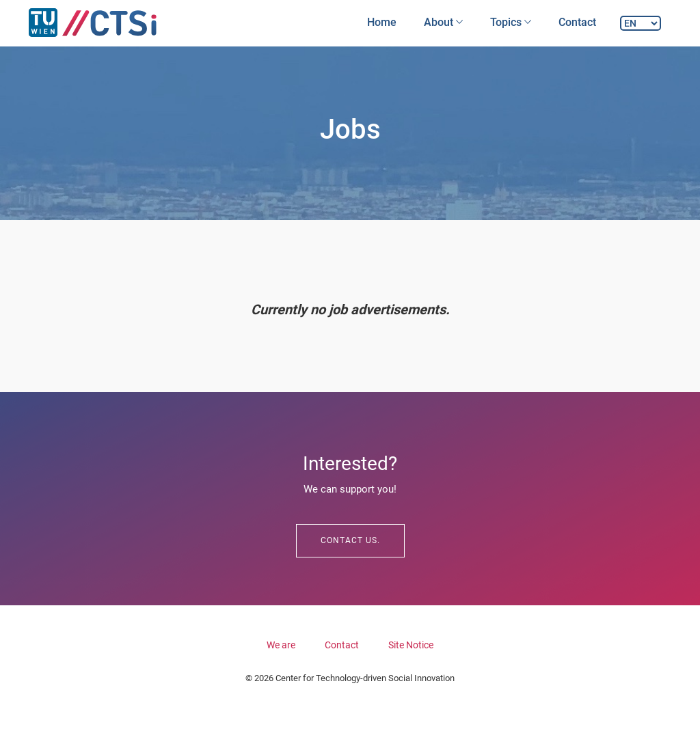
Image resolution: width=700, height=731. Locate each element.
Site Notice (411, 645)
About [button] (443, 22)
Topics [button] (511, 22)
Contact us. (350, 540)
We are (281, 645)
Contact (577, 22)
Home (382, 22)
